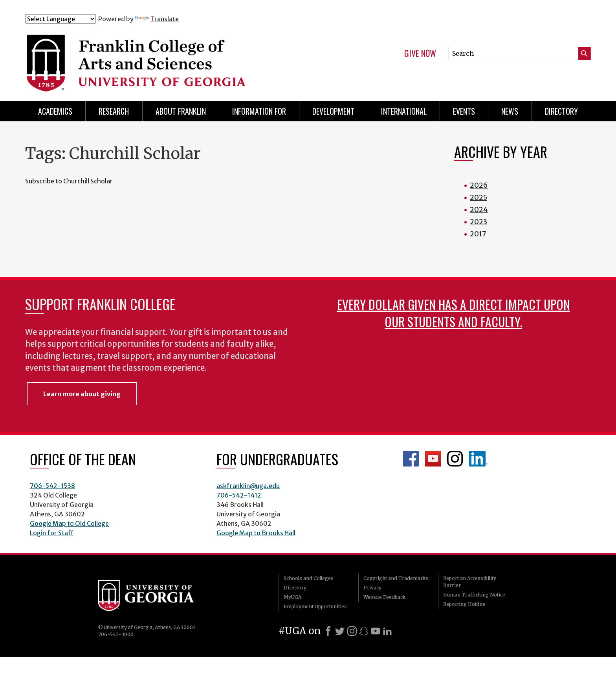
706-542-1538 (52, 486)
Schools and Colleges (309, 578)
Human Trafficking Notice (474, 595)
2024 (479, 209)
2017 (478, 234)
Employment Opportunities (315, 606)
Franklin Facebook (411, 459)
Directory (561, 111)
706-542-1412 (239, 495)
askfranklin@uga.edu (248, 486)
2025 (478, 197)
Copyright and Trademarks (396, 578)
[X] (340, 631)
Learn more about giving (82, 394)
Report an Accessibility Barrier (470, 582)
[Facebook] (328, 631)
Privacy (372, 588)
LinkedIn (478, 459)
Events (464, 111)
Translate (157, 19)
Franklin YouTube (433, 459)
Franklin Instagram (455, 459)
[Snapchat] (364, 631)
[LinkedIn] (387, 631)
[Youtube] (376, 631)
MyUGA (292, 597)
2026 (479, 185)
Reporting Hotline (464, 604)
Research (114, 111)
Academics (55, 111)
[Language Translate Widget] (60, 19)
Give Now (420, 53)
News (510, 111)
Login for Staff (52, 533)
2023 (478, 222)
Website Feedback (384, 597)
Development (333, 111)
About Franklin (181, 111)
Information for (259, 111)
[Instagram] (352, 631)
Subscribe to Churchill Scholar (69, 181)
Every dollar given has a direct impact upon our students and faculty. (454, 313)
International (404, 111)
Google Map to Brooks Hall (256, 533)
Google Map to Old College (69, 523)
